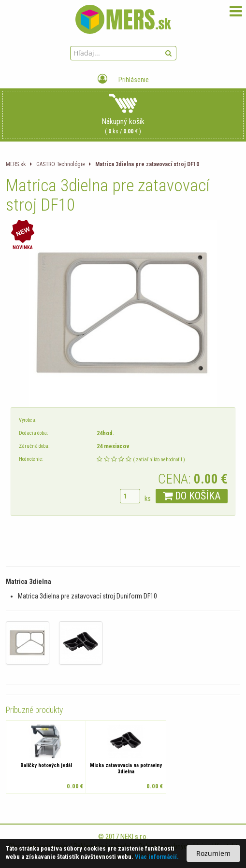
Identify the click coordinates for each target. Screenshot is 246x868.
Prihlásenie (123, 80)
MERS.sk (16, 164)
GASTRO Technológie (60, 164)
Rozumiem (213, 853)
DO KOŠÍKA (192, 496)
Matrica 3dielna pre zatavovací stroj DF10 (147, 164)
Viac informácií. (157, 857)
